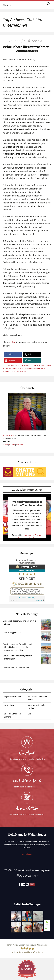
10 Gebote (41, 365)
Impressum (31, 945)
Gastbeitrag (9, 705)
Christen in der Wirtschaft (29, 368)
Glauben (27, 365)
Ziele (30, 714)
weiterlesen (27, 854)
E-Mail (5, 445)
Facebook (20, 445)
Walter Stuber (20, 372)
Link (13, 342)
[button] (13, 354)
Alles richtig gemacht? (12, 632)
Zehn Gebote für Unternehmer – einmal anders (27, 49)
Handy (12, 445)
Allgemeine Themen (13, 697)
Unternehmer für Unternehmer (16, 667)
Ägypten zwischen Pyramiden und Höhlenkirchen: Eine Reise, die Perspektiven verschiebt (17, 647)
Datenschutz (42, 945)
